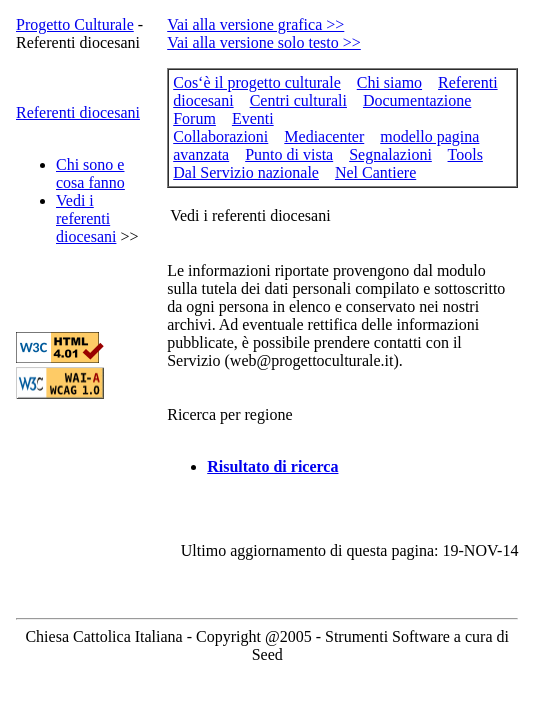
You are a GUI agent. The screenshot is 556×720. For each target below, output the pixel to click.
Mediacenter (324, 136)
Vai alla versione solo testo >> (264, 42)
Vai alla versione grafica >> (255, 24)
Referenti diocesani (78, 112)
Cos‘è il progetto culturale (257, 82)
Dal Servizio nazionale (246, 172)
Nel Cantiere (375, 172)
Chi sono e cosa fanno (90, 173)
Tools (465, 154)
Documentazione (417, 100)
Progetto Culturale (75, 24)
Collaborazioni (220, 136)
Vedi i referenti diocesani (86, 218)
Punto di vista (289, 154)
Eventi (253, 118)
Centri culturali (298, 100)
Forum (194, 118)
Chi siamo (389, 82)
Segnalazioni (390, 154)
